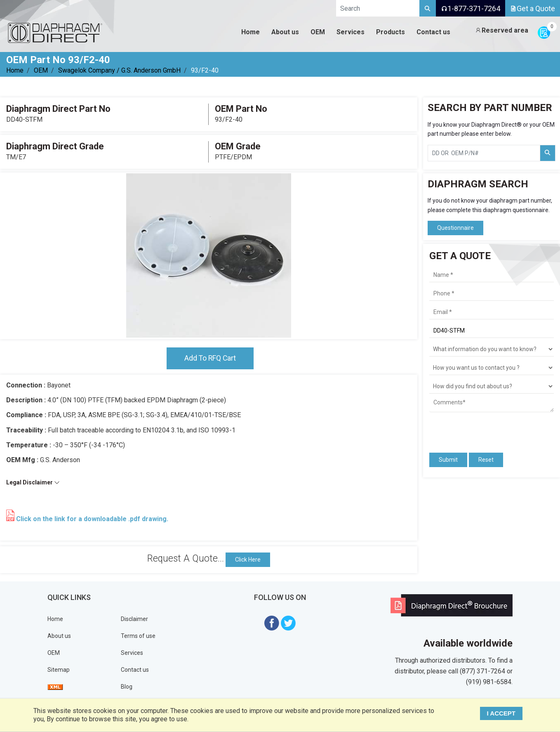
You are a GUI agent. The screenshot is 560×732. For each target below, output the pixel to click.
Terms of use (138, 636)
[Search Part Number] (548, 153)
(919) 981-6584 (489, 682)
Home (15, 70)
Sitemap (59, 670)
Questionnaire (455, 228)
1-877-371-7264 (471, 8)
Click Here (248, 560)
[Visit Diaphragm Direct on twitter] (288, 622)
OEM (41, 70)
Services (132, 653)
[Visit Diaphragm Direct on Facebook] (272, 622)
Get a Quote (533, 8)
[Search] (428, 8)
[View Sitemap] (55, 687)
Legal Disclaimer (33, 483)
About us (59, 636)
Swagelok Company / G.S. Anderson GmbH (119, 70)
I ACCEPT (502, 713)
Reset (486, 460)
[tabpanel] (209, 256)
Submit (448, 460)
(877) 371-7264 (482, 672)
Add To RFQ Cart (210, 358)
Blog (127, 687)
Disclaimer (134, 619)
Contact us (135, 670)
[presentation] (478, 429)
